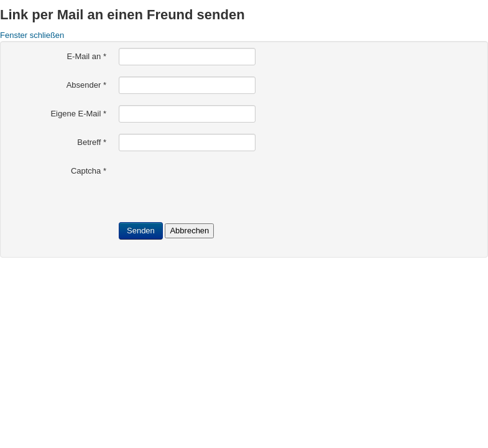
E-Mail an (86, 56)
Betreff (92, 142)
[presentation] (213, 187)
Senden (141, 231)
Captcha (89, 171)
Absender (86, 85)
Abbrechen (189, 231)
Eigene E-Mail (78, 114)
